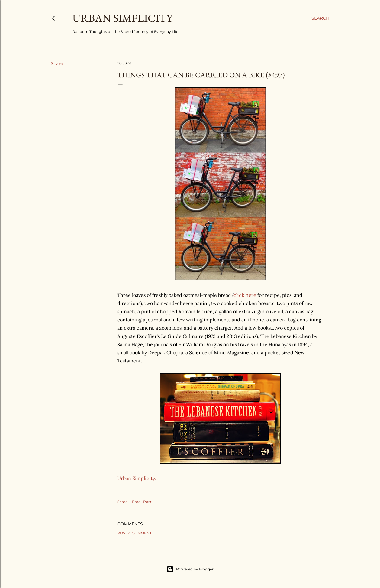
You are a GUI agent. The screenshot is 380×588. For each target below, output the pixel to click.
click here (245, 295)
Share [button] (57, 63)
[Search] (320, 18)
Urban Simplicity (123, 18)
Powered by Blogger (190, 569)
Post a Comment (134, 533)
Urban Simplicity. (137, 478)
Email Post (142, 502)
